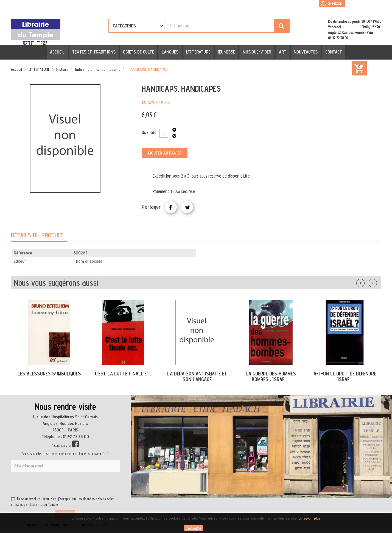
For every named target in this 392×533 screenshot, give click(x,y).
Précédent (366, 282)
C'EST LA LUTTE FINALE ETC (123, 374)
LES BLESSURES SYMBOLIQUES (49, 374)
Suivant (376, 282)
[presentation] (64, 485)
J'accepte (193, 528)
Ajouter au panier (165, 153)
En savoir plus (156, 103)
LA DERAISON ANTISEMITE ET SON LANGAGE (197, 376)
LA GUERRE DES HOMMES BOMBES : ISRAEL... (271, 376)
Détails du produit (37, 235)
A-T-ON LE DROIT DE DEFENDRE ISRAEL (345, 376)
